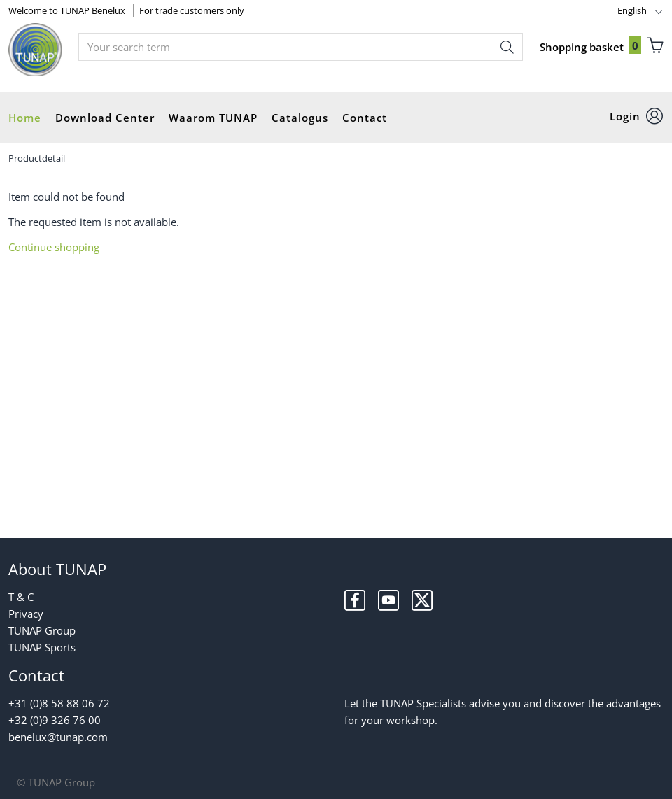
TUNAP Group (42, 630)
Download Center (105, 118)
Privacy (26, 614)
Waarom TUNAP (213, 118)
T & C (21, 597)
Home (25, 118)
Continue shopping (54, 247)
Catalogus (300, 118)
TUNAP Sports (42, 647)
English (632, 10)
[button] (637, 117)
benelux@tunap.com (58, 737)
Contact (365, 118)
